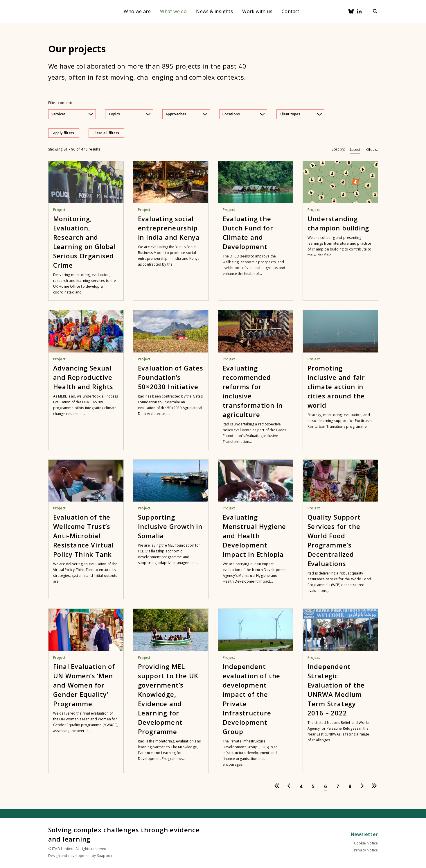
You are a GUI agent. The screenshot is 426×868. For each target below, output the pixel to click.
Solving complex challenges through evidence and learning (124, 834)
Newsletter (364, 834)
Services (72, 114)
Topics (129, 114)
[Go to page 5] (313, 786)
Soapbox (105, 856)
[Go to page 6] (326, 786)
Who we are (137, 11)
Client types (301, 114)
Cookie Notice (366, 843)
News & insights (214, 11)
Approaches (187, 114)
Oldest (372, 150)
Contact (291, 11)
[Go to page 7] (338, 786)
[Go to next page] (362, 786)
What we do (173, 11)
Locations (243, 114)
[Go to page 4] (301, 786)
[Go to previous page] (289, 786)
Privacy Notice (366, 850)
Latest (355, 150)
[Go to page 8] (350, 786)
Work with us (257, 11)
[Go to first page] (277, 786)
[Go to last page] (374, 786)
